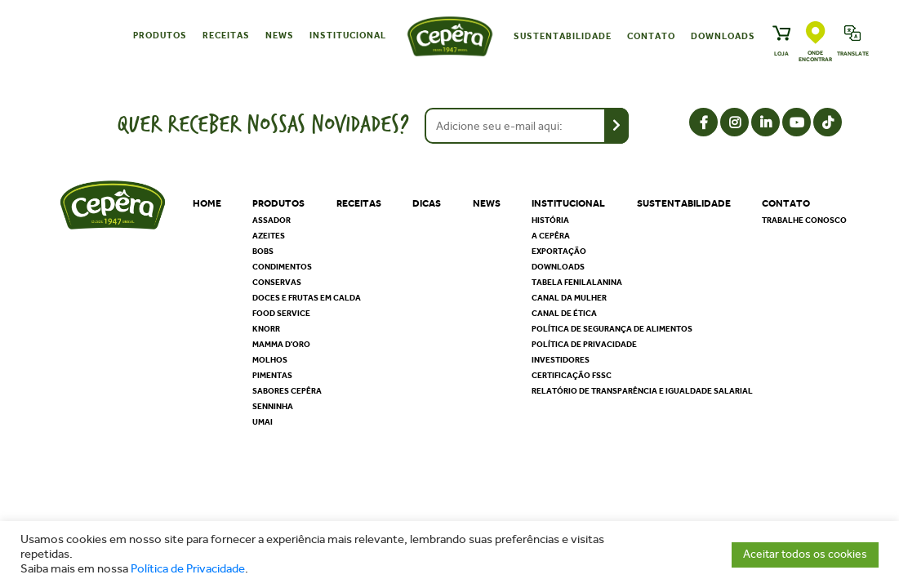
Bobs (263, 252)
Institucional (348, 36)
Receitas (226, 36)
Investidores (561, 360)
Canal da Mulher (569, 298)
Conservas (277, 283)
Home (207, 203)
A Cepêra (551, 236)
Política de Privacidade (188, 569)
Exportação (559, 252)
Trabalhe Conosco (804, 220)
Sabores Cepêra (287, 391)
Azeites (269, 236)
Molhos (270, 360)
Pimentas (272, 376)
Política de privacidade (584, 345)
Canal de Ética (564, 314)
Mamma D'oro (281, 345)
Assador (271, 220)
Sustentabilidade (563, 36)
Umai (263, 422)
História (550, 220)
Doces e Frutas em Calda (307, 298)
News (280, 36)
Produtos (160, 36)
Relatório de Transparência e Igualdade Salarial (642, 391)
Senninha (273, 407)
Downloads (723, 36)
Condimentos (282, 267)
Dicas (427, 203)
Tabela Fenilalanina (577, 283)
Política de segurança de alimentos (612, 329)
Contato (651, 36)
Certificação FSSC (572, 376)
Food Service (281, 314)
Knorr (266, 329)
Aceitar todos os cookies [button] (805, 554)
